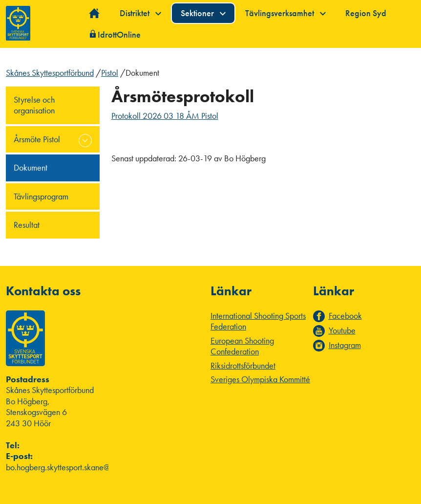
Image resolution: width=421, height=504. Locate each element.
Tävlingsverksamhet (285, 13)
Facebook (345, 316)
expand (85, 141)
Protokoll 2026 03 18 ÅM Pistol (165, 116)
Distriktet (140, 13)
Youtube (342, 330)
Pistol (110, 73)
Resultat (27, 225)
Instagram (345, 345)
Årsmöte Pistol (37, 139)
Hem (95, 13)
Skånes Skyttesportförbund (50, 73)
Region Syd (366, 13)
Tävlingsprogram (41, 196)
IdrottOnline (119, 34)
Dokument (31, 167)
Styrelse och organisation (34, 105)
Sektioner (203, 13)
